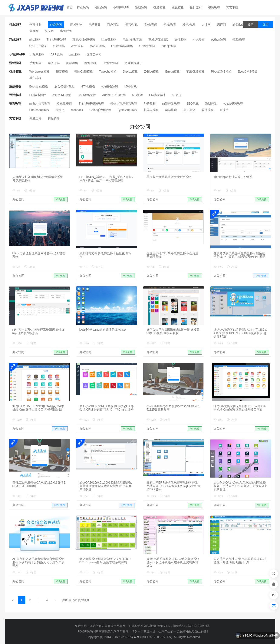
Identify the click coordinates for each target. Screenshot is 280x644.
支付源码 (180, 39)
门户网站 (113, 25)
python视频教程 (40, 103)
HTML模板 (88, 86)
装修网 (34, 31)
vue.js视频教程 (233, 103)
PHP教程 (150, 103)
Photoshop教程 (39, 110)
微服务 (60, 110)
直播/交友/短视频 (84, 39)
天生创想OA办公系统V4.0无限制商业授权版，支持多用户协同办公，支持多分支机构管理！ (240, 486)
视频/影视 (132, 25)
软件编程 (208, 110)
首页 (70, 7)
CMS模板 (161, 7)
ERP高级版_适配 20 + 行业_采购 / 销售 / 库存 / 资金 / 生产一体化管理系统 (106, 179)
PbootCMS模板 (221, 71)
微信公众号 (94, 54)
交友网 (49, 31)
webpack (77, 110)
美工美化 (189, 110)
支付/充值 (151, 25)
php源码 (35, 39)
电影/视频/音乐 (132, 39)
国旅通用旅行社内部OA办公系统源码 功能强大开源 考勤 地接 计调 (240, 561)
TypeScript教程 (127, 110)
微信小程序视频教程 (124, 103)
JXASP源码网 (130, 637)
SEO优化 (192, 103)
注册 (266, 24)
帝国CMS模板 (84, 71)
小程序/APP (123, 7)
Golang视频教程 (100, 110)
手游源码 (35, 63)
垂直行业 (35, 25)
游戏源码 (143, 7)
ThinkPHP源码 (56, 39)
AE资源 (177, 95)
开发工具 (35, 118)
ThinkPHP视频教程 (91, 103)
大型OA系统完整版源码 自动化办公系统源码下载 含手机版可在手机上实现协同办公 (173, 562)
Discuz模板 (130, 71)
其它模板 (35, 78)
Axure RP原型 (62, 95)
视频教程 (216, 7)
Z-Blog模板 (151, 71)
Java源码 (77, 46)
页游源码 (72, 63)
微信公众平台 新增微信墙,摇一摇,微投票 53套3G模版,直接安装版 (173, 331)
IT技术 (224, 110)
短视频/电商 (65, 103)
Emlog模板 (172, 71)
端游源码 (54, 63)
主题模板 (180, 7)
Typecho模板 (108, 71)
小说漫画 (199, 39)
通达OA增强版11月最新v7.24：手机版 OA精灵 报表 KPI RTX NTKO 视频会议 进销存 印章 (241, 333)
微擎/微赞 (239, 39)
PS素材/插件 (38, 95)
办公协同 (56, 25)
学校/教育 (170, 25)
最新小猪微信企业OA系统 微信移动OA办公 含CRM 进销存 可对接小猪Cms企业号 (106, 408)
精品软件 (54, 118)
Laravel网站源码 (122, 46)
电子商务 (95, 25)
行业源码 (85, 7)
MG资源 (137, 95)
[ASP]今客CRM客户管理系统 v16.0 (103, 330)
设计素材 (198, 7)
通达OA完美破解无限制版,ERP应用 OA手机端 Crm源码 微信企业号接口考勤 (240, 408)
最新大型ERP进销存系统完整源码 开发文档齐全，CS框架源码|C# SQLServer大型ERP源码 (174, 486)
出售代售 (66, 31)
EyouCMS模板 (248, 71)
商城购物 (76, 25)
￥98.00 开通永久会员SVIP (260, 635)
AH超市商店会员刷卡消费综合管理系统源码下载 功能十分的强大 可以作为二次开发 (39, 562)
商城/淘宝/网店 (158, 39)
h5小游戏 (131, 86)
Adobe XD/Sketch (114, 95)
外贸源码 (59, 46)
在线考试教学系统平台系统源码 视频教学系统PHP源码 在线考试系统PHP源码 (239, 255)
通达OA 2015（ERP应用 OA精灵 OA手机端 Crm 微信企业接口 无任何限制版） (39, 408)
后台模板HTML (64, 86)
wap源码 (75, 54)
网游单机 (90, 63)
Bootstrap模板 (39, 86)
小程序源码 (37, 54)
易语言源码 (97, 46)
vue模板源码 (110, 86)
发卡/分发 (189, 25)
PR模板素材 (157, 95)
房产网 (221, 25)
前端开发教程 (171, 103)
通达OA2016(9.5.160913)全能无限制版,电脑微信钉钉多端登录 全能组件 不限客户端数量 (106, 486)
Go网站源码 (147, 46)
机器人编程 (151, 110)
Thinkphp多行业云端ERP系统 (233, 177)
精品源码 (103, 7)
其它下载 (234, 7)
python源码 (218, 39)
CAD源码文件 (87, 95)
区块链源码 (109, 39)
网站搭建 (171, 110)
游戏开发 (211, 103)
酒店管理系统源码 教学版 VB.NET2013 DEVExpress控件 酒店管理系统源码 (105, 561)
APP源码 (57, 54)
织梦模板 (62, 71)
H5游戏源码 (111, 63)
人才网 (206, 25)
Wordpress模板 (39, 71)
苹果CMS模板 (195, 71)
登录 (251, 24)
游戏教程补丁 (134, 63)
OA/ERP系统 (38, 46)
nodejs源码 (169, 46)
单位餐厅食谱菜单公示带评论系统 (169, 177)
